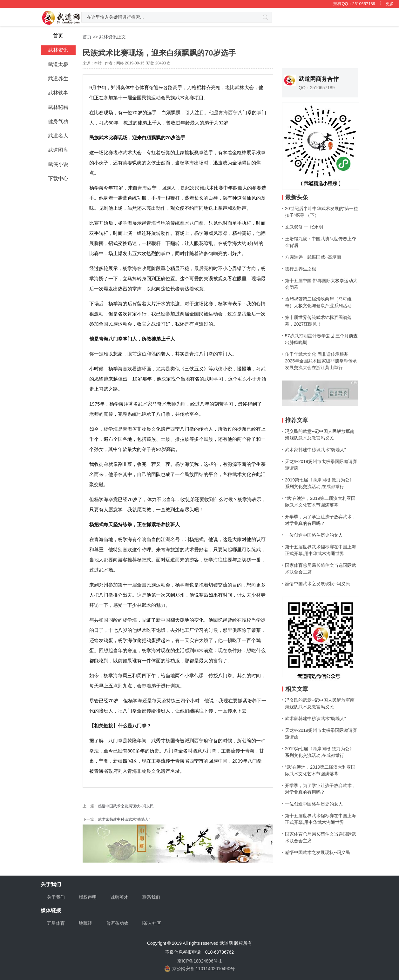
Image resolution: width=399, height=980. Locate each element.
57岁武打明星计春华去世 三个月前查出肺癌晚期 (321, 339)
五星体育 (56, 923)
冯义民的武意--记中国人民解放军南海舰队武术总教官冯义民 (320, 435)
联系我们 (151, 897)
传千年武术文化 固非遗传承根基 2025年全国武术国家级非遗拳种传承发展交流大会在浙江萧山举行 (321, 361)
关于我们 (56, 897)
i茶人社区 (152, 923)
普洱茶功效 (117, 923)
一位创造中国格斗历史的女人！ (316, 535)
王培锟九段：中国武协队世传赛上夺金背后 (321, 242)
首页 (87, 37)
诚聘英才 (119, 897)
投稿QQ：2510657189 (354, 4)
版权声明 (88, 897)
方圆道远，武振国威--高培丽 (313, 257)
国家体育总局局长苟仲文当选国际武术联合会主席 (321, 569)
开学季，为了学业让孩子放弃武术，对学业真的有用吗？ (321, 520)
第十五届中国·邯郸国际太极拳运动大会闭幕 (321, 284)
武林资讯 (108, 37)
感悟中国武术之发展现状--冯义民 (126, 806)
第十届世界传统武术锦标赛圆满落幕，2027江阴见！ (318, 321)
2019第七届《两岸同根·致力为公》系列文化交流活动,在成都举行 (319, 483)
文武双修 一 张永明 (304, 227)
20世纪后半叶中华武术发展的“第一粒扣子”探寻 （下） (321, 212)
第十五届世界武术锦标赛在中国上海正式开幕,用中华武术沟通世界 (321, 550)
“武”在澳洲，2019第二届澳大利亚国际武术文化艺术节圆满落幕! (320, 502)
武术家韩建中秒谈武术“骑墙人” (124, 819)
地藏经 (85, 923)
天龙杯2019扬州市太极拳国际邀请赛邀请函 (321, 465)
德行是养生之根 (301, 269)
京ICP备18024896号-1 (199, 961)
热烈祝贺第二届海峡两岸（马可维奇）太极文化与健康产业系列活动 (318, 302)
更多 (390, 4)
